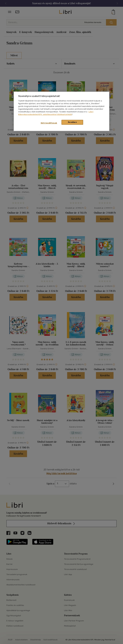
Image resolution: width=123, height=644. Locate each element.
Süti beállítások (49, 123)
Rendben (72, 122)
